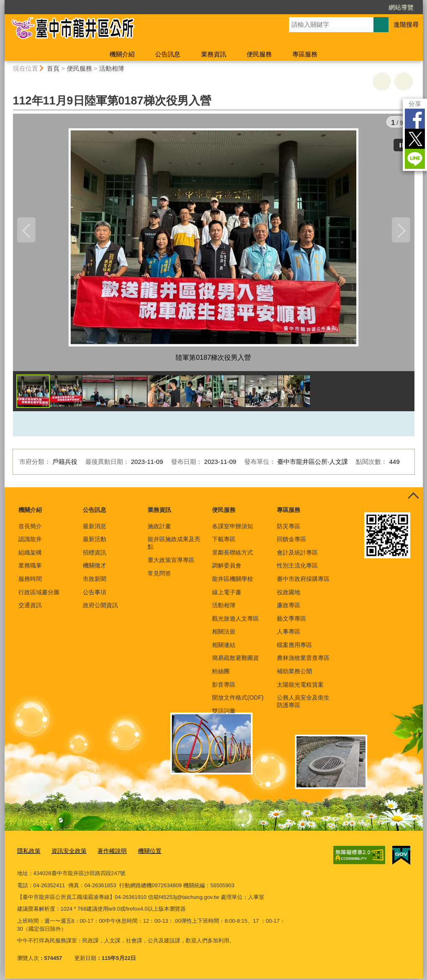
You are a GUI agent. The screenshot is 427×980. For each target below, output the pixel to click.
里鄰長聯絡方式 (233, 555)
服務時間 (30, 582)
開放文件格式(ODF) (238, 700)
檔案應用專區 (294, 648)
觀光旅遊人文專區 (235, 621)
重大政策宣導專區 (171, 563)
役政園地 (289, 595)
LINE (415, 159)
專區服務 (305, 54)
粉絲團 (221, 674)
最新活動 (95, 542)
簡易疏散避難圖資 (235, 661)
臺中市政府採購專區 (303, 582)
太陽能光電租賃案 (300, 687)
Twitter (415, 139)
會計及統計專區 (297, 555)
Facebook (415, 119)
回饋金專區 (291, 542)
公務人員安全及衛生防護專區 (303, 704)
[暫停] (402, 142)
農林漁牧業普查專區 (303, 661)
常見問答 (159, 576)
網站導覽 (401, 7)
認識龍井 (30, 542)
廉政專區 (289, 608)
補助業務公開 (294, 674)
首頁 (53, 68)
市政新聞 (95, 582)
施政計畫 (159, 529)
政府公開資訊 (100, 608)
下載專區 (224, 542)
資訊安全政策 (66, 853)
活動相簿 (112, 68)
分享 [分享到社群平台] (415, 104)
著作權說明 (107, 853)
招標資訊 (95, 555)
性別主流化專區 (297, 568)
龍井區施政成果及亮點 (174, 546)
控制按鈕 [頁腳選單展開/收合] (414, 499)
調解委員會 (227, 568)
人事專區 (289, 634)
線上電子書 (227, 595)
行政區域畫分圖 (39, 595)
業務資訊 (214, 54)
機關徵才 (95, 568)
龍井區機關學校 (233, 582)
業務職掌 (30, 568)
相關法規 (224, 634)
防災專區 (289, 529)
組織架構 (30, 555)
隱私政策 (28, 853)
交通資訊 (30, 608)
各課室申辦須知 (233, 529)
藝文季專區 (291, 621)
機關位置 (143, 853)
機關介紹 (122, 54)
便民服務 (259, 54)
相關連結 (224, 648)
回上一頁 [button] (404, 81)
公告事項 (95, 595)
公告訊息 (168, 54)
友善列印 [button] (382, 81)
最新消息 (95, 529)
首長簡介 (30, 529)
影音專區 (224, 687)
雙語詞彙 (224, 714)
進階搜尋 (406, 24)
